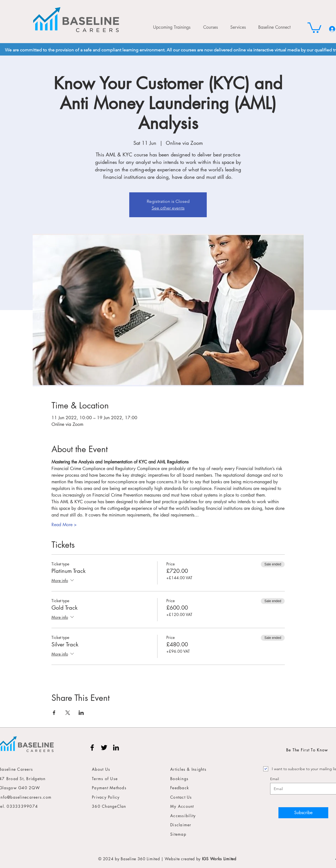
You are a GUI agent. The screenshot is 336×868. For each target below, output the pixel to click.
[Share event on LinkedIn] (81, 713)
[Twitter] (104, 748)
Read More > (64, 525)
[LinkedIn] (116, 748)
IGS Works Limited (219, 859)
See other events (168, 208)
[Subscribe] (303, 813)
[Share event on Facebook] (54, 713)
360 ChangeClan (109, 806)
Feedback (180, 788)
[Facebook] (92, 748)
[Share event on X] (68, 713)
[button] (314, 27)
